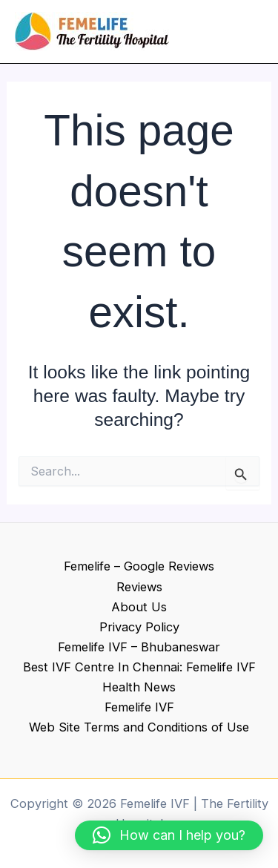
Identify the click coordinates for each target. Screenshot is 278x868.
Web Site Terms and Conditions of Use (139, 727)
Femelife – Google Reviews (139, 566)
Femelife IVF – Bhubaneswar (139, 647)
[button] (169, 835)
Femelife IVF (139, 707)
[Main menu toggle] (246, 32)
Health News (139, 687)
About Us (139, 607)
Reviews (139, 587)
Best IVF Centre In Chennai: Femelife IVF (139, 667)
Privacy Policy (139, 627)
